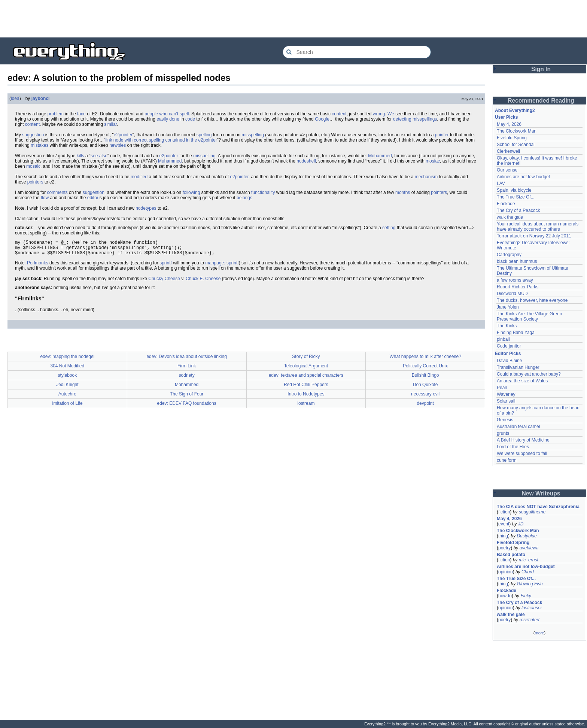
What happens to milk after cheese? (425, 360)
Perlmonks (38, 266)
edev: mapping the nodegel (67, 360)
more (539, 633)
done (174, 119)
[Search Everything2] (357, 52)
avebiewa (529, 548)
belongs (244, 198)
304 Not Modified (68, 369)
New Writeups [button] (541, 493)
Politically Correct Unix (425, 369)
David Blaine (509, 361)
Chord (528, 572)
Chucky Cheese (164, 282)
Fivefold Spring (512, 138)
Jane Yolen (508, 307)
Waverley (506, 394)
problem (56, 114)
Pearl (502, 388)
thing (503, 536)
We (391, 114)
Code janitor (509, 346)
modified (139, 177)
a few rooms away (515, 280)
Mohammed (380, 156)
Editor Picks (508, 354)
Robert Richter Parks (518, 287)
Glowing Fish (530, 584)
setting (389, 228)
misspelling (253, 135)
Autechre (67, 397)
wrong (379, 114)
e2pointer (123, 135)
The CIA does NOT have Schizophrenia (538, 507)
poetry (504, 548)
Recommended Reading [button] (541, 101)
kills (80, 156)
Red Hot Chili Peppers (306, 388)
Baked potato (511, 555)
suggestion (33, 135)
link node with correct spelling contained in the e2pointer (161, 140)
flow (45, 198)
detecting (402, 119)
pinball (503, 339)
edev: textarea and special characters (306, 379)
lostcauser (532, 608)
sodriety (187, 379)
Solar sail (506, 401)
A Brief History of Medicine (523, 440)
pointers (35, 182)
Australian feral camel (518, 427)
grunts (503, 433)
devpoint (425, 407)
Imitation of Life (67, 407)
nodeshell (306, 161)
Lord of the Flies (513, 447)
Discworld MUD (512, 294)
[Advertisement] (293, 19)
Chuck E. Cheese (203, 282)
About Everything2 (515, 110)
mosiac (433, 161)
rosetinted (530, 620)
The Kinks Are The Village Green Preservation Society (529, 316)
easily (162, 119)
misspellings (425, 119)
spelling (204, 135)
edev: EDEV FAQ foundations (187, 407)
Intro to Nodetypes (306, 397)
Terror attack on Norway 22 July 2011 (534, 236)
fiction (504, 512)
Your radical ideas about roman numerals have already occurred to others (538, 227)
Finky (526, 596)
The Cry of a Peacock (518, 210)
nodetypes (146, 208)
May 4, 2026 (509, 124)
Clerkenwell (508, 151)
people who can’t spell (167, 114)
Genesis (505, 420)
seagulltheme (532, 512)
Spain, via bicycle (514, 190)
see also (99, 156)
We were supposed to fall (522, 454)
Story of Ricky (306, 360)
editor (93, 198)
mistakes (39, 145)
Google (322, 119)
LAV (501, 183)
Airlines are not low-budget (523, 177)
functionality (263, 192)
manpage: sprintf (222, 266)
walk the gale (510, 217)
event (504, 524)
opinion (506, 572)
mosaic (33, 166)
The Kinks (507, 326)
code (190, 119)
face (81, 114)
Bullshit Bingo (425, 379)
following (191, 192)
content (339, 114)
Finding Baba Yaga (516, 333)
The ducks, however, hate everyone (532, 300)
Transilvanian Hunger (518, 367)
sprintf (166, 266)
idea (15, 98)
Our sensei (508, 170)
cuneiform (507, 460)
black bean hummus (517, 261)
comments (57, 192)
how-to (505, 596)
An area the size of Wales (522, 381)
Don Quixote (425, 388)
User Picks (506, 117)
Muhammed (170, 161)
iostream (306, 407)
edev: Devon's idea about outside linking (186, 360)
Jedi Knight (67, 388)
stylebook (68, 379)
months (403, 192)
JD (521, 524)
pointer (442, 135)
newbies (118, 145)
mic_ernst (529, 560)
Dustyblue (527, 536)
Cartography (509, 255)
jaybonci (41, 98)
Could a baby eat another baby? (529, 374)
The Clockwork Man (517, 131)
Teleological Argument (306, 369)
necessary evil (425, 397)
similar (110, 124)
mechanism (426, 177)
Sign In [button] (541, 69)
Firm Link (187, 369)
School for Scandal (516, 145)
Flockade (506, 204)
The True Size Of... (516, 197)
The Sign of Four (187, 397)
